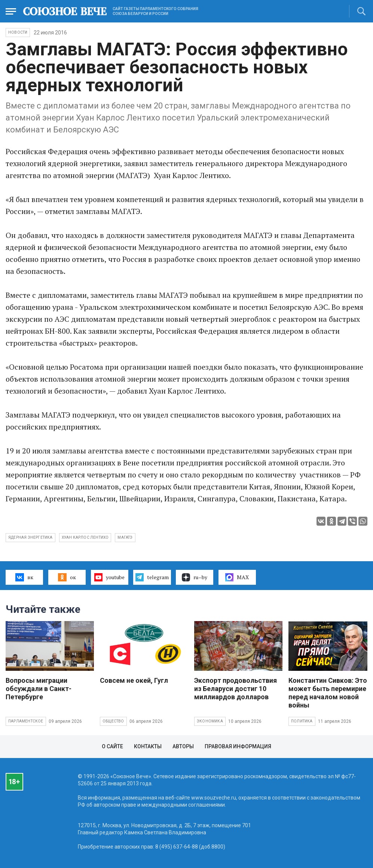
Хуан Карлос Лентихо (85, 537)
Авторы (183, 746)
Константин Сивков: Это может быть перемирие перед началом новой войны (328, 693)
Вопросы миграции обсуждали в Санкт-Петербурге (39, 689)
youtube (109, 577)
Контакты (148, 746)
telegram (152, 577)
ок (67, 577)
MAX (237, 577)
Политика (302, 721)
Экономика (210, 721)
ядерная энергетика (30, 537)
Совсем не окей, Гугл (134, 680)
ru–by (195, 577)
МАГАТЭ (125, 537)
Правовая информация (238, 746)
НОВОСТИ (18, 32)
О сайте (112, 746)
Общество (113, 721)
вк (24, 577)
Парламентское (26, 721)
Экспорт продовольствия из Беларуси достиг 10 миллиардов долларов (236, 689)
